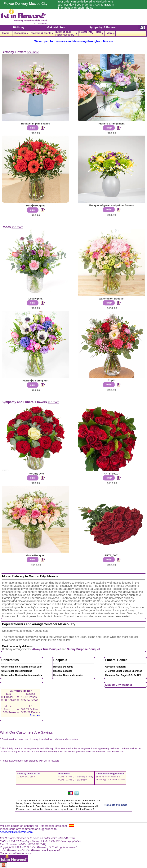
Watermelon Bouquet (112, 299)
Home (6, 33)
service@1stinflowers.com (110, 780)
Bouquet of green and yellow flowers (111, 205)
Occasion (20, 33)
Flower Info (86, 32)
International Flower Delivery (65, 33)
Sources (35, 715)
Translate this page (116, 805)
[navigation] (73, 33)
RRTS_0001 (111, 555)
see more (33, 52)
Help (99, 32)
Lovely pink (36, 299)
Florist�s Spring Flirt (35, 381)
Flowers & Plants (41, 33)
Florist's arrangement (112, 124)
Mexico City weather (119, 685)
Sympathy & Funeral (103, 27)
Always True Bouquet (46, 649)
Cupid (112, 380)
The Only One (36, 474)
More (109, 33)
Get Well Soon (57, 27)
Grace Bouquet (36, 555)
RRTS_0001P (112, 474)
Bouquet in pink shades (35, 124)
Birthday (19, 27)
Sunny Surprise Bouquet (83, 649)
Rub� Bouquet (36, 206)
